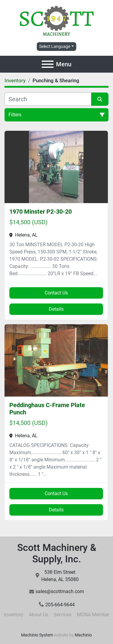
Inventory (14, 615)
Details (56, 309)
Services (63, 615)
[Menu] (48, 64)
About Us (39, 615)
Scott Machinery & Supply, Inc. (57, 553)
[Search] (48, 99)
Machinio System (37, 635)
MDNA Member (93, 615)
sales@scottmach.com (60, 591)
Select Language (55, 46)
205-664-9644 (60, 605)
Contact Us (56, 293)
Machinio (83, 635)
